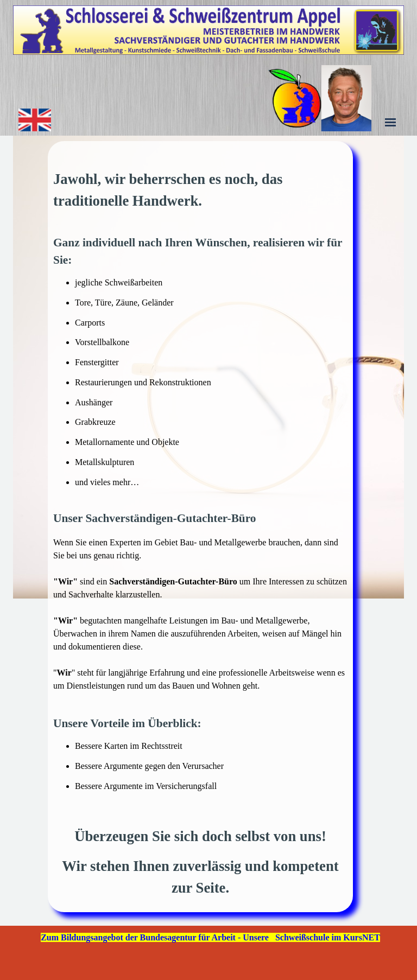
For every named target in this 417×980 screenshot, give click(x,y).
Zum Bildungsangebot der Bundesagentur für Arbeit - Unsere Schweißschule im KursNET (210, 937)
